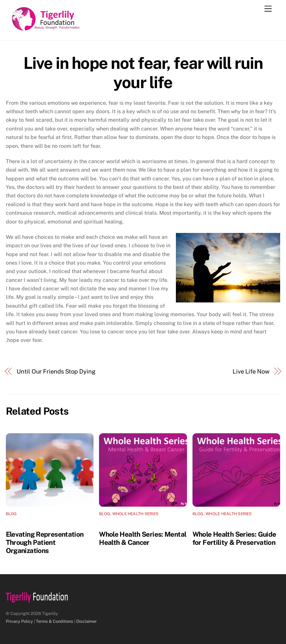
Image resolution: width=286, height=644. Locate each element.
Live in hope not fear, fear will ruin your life (143, 73)
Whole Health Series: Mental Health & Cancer (143, 538)
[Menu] (268, 9)
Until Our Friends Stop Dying (56, 371)
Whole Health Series (136, 514)
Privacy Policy (19, 621)
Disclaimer (86, 621)
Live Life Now (251, 371)
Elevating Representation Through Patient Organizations (45, 542)
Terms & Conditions (55, 621)
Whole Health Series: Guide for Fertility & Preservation (234, 538)
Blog (11, 514)
